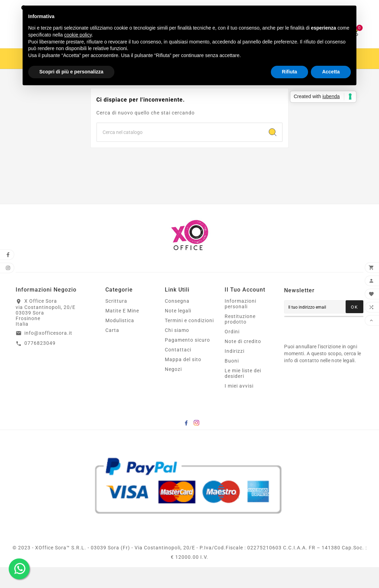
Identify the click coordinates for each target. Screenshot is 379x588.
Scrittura (116, 322)
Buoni (232, 382)
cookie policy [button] (78, 35)
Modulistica (120, 341)
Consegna (177, 322)
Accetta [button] (331, 72)
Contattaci (178, 371)
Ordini (232, 352)
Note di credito (243, 362)
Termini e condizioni (189, 341)
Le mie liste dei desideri (243, 394)
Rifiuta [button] (290, 72)
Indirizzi (235, 372)
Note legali (178, 332)
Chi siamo (177, 351)
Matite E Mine (122, 332)
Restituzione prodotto (240, 340)
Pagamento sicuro (187, 361)
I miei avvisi (239, 407)
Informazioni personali (240, 325)
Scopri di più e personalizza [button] (71, 72)
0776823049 (40, 364)
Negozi (173, 390)
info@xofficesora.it (48, 354)
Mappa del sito (183, 380)
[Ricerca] (180, 153)
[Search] (273, 153)
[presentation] (329, 348)
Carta (112, 351)
